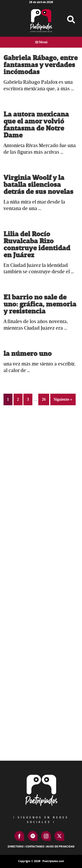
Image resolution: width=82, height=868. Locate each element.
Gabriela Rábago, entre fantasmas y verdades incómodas (41, 65)
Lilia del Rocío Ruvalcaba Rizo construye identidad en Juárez (37, 245)
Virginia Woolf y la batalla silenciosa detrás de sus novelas (38, 185)
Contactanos (35, 847)
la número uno (28, 354)
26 (45, 399)
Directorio (16, 847)
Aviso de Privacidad (60, 847)
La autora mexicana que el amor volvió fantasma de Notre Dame (36, 125)
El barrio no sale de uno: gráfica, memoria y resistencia (40, 304)
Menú (43, 42)
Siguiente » (63, 399)
